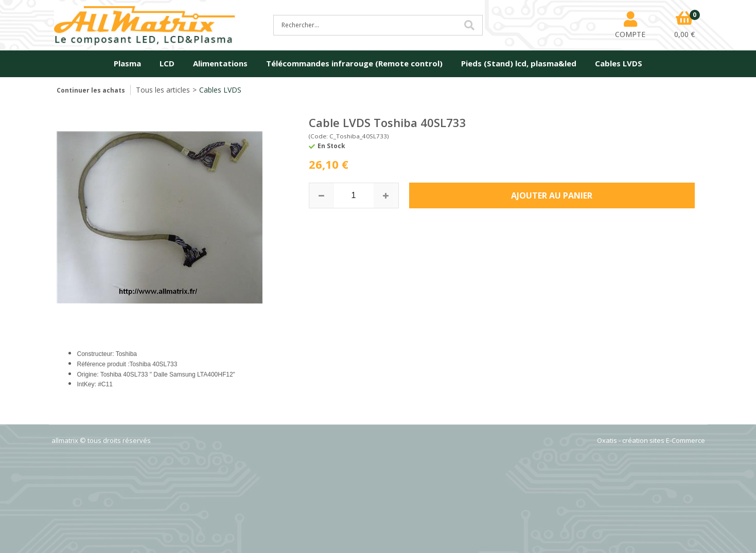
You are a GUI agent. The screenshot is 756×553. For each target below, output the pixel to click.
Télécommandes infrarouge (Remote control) (354, 63)
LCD (167, 63)
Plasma (127, 63)
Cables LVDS (619, 63)
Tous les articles (163, 90)
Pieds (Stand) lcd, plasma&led (519, 63)
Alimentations (220, 63)
